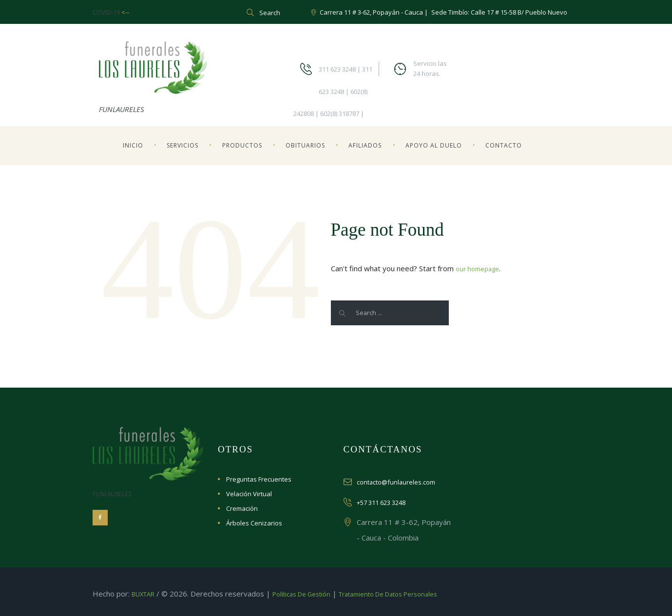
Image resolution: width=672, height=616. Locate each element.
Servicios (182, 145)
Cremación (242, 508)
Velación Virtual (249, 494)
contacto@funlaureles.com (401, 482)
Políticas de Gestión (312, 594)
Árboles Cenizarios (254, 523)
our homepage (480, 268)
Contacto (504, 145)
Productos (242, 145)
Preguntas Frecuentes (259, 479)
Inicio (133, 145)
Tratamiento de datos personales (412, 594)
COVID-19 (107, 12)
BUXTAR (146, 594)
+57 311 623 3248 (388, 502)
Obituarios (305, 145)
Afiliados (365, 145)
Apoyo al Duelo (434, 145)
